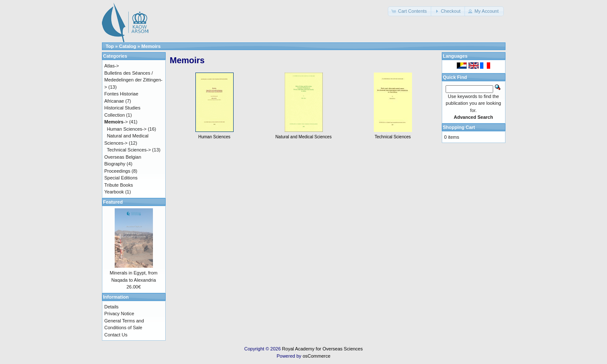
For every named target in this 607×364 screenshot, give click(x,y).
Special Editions (121, 178)
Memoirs (151, 46)
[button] (410, 11)
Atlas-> (112, 66)
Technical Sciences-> (129, 150)
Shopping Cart (459, 127)
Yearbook (114, 192)
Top (110, 46)
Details (112, 307)
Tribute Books (119, 185)
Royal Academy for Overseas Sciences (322, 349)
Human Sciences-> (127, 129)
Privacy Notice (119, 314)
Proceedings (117, 171)
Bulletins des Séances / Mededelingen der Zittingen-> (134, 80)
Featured (113, 202)
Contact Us (116, 335)
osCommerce (316, 356)
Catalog (127, 46)
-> (116, 122)
